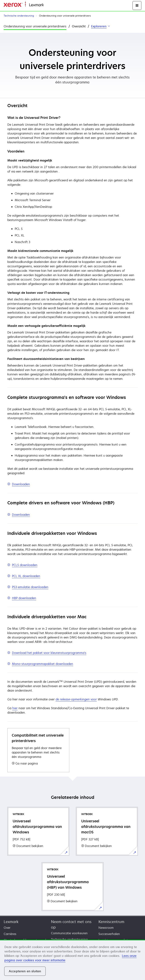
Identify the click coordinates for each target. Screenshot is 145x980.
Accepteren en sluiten (25, 971)
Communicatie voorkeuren (69, 933)
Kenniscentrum (111, 922)
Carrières (10, 934)
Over (7, 928)
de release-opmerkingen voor (76, 699)
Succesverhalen (109, 934)
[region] (72, 960)
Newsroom (106, 928)
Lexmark (11, 922)
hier (15, 708)
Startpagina (51, 5)
